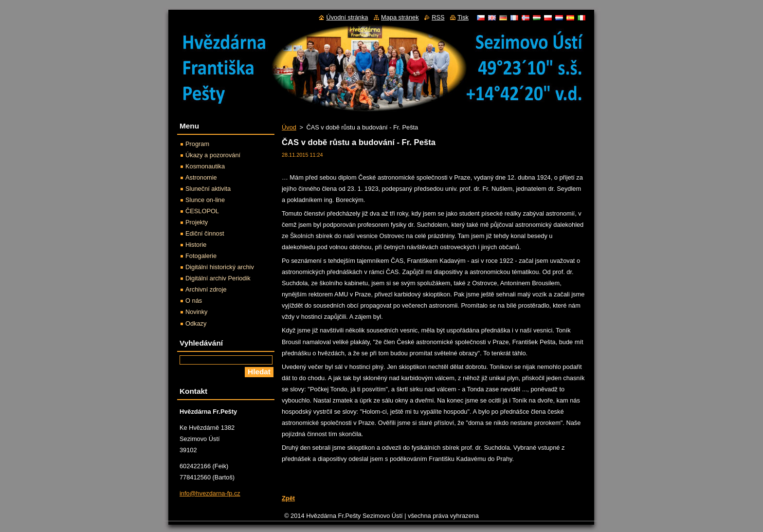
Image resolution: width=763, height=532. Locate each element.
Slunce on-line (205, 200)
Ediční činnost (205, 233)
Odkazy (196, 323)
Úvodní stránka (347, 17)
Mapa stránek (400, 17)
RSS (438, 17)
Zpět (288, 498)
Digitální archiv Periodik (218, 278)
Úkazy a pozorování (213, 155)
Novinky (197, 312)
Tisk (463, 17)
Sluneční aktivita (208, 189)
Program (197, 144)
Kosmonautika (205, 166)
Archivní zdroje (206, 289)
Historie (196, 245)
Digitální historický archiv (220, 267)
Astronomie (201, 177)
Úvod (289, 127)
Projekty (197, 222)
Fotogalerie (201, 256)
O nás (194, 301)
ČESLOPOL (202, 211)
